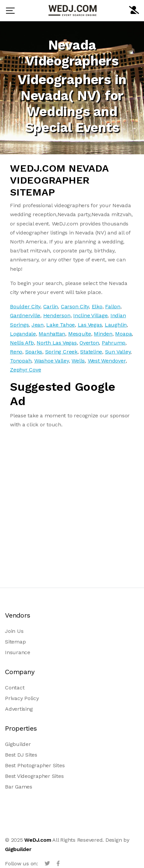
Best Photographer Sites (35, 765)
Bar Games (19, 787)
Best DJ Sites (21, 755)
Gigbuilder (18, 744)
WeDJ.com (38, 840)
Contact (15, 688)
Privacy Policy (22, 698)
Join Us (14, 631)
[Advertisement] (72, 506)
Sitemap (15, 642)
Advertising (19, 709)
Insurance (18, 652)
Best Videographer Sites (34, 776)
